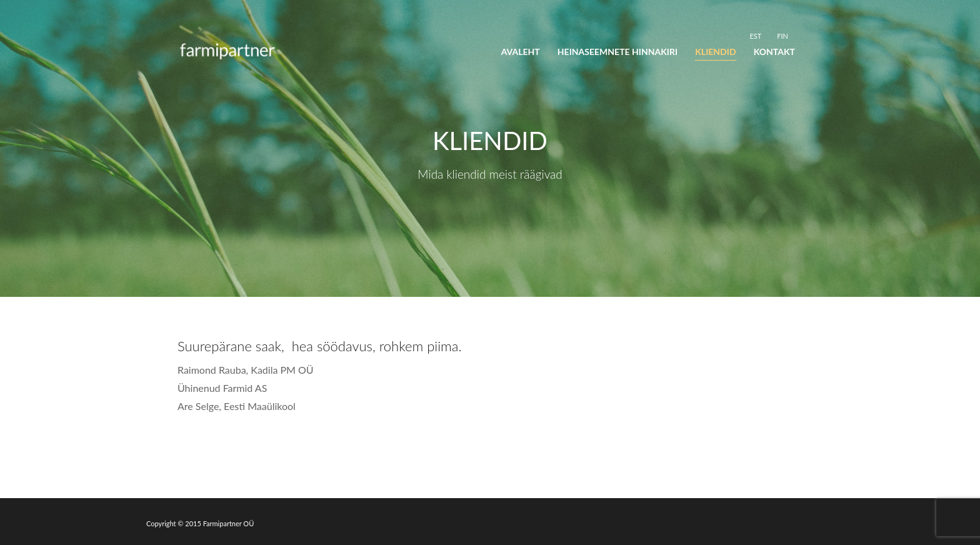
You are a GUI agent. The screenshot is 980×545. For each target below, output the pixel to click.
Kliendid (715, 52)
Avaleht (521, 52)
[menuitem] (755, 36)
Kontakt (774, 52)
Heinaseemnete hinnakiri (617, 52)
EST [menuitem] (755, 36)
